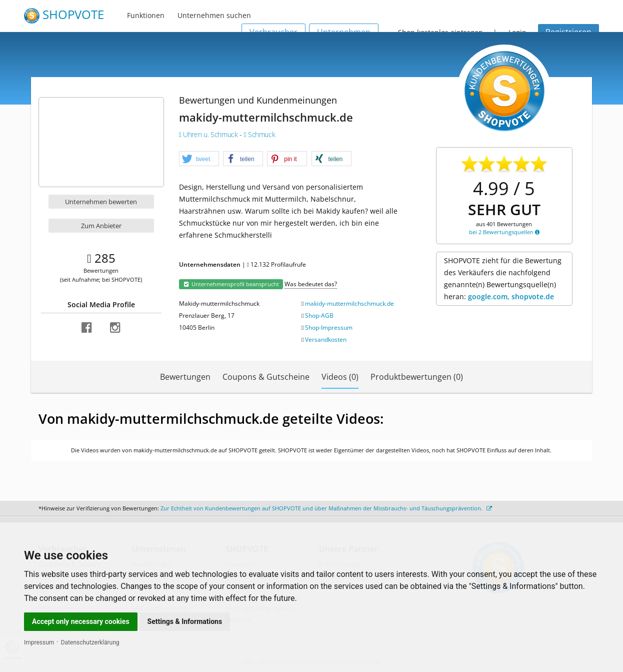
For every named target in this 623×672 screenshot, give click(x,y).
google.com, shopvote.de (511, 296)
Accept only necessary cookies (81, 621)
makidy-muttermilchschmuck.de (349, 303)
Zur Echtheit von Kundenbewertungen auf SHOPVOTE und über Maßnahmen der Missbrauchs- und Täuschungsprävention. (326, 508)
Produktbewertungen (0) (417, 377)
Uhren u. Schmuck (209, 134)
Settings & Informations (185, 621)
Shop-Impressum (329, 327)
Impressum (39, 642)
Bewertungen (185, 377)
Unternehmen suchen (214, 15)
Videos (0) (340, 377)
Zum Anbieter (101, 226)
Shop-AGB (319, 315)
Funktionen (146, 15)
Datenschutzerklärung (90, 642)
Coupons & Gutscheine (266, 377)
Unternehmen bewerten (101, 202)
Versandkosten (326, 340)
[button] (199, 159)
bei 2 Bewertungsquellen (504, 232)
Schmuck (259, 134)
